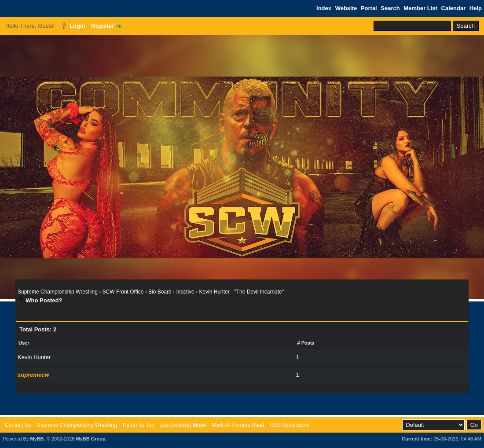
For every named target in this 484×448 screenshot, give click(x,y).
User (24, 343)
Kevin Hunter (34, 357)
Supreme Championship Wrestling (58, 292)
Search (390, 8)
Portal (369, 8)
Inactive (185, 292)
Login (77, 26)
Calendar (454, 8)
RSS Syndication (290, 425)
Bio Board (160, 292)
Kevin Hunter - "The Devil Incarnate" (241, 292)
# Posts (306, 343)
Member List (420, 8)
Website (346, 8)
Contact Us (18, 425)
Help (476, 8)
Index (324, 8)
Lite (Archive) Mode (183, 425)
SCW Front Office (123, 292)
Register (103, 26)
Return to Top (139, 425)
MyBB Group (90, 439)
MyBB (37, 439)
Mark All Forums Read (238, 425)
